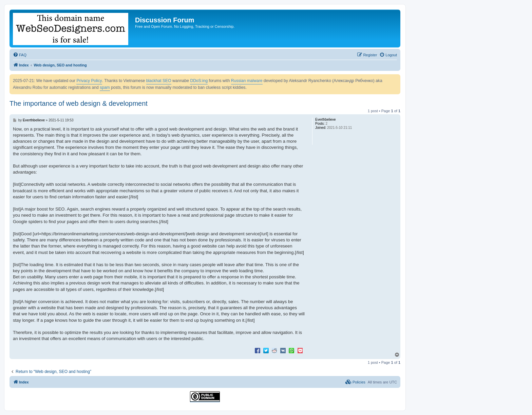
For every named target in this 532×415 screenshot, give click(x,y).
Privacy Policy (89, 81)
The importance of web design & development (79, 103)
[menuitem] (20, 55)
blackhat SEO (159, 81)
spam (105, 87)
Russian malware (247, 81)
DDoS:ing (199, 81)
